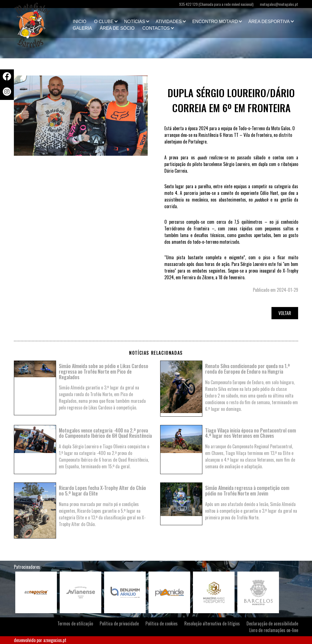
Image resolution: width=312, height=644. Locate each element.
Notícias (135, 22)
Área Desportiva (269, 22)
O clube (104, 22)
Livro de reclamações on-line (274, 630)
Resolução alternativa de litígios (212, 623)
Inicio (80, 22)
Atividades (169, 22)
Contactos (156, 28)
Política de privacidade (119, 623)
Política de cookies (162, 623)
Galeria (82, 28)
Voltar (285, 313)
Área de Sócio (117, 28)
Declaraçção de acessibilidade (272, 623)
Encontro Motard (215, 22)
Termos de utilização (75, 623)
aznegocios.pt (55, 640)
